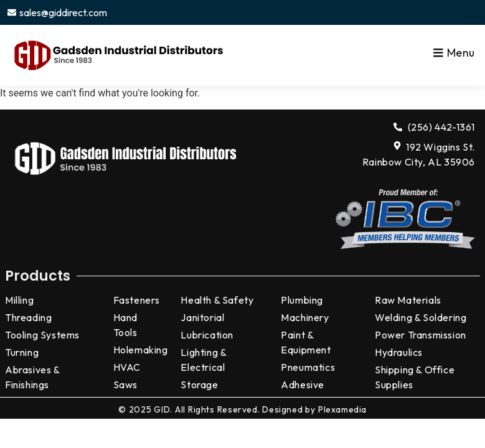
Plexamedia (342, 409)
